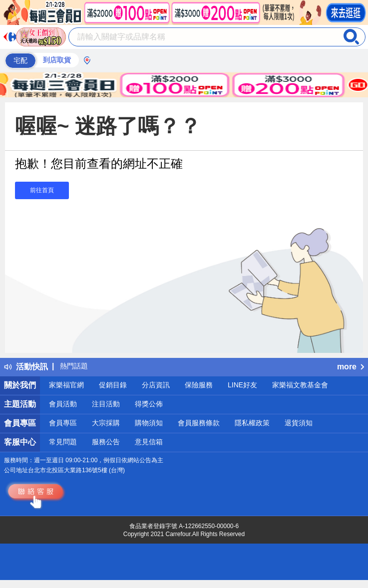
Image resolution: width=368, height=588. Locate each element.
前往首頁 (42, 190)
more (351, 367)
